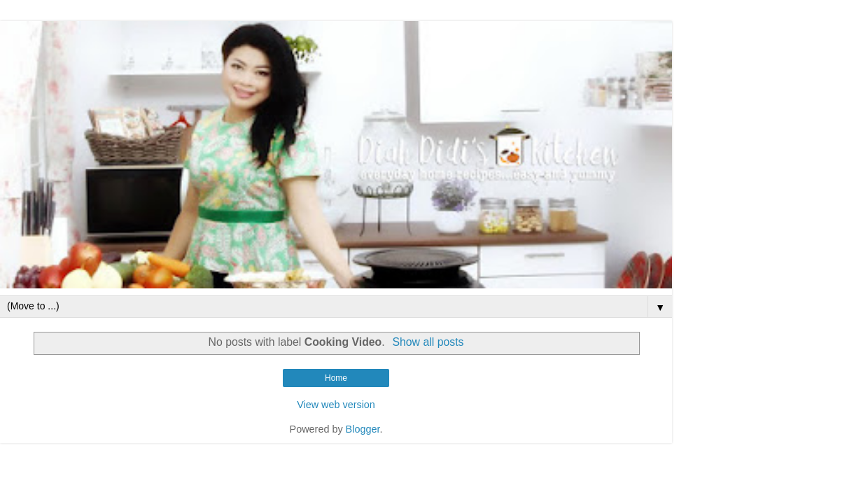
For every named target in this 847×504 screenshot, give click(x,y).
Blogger (363, 429)
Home (336, 378)
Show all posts (428, 342)
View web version (336, 405)
